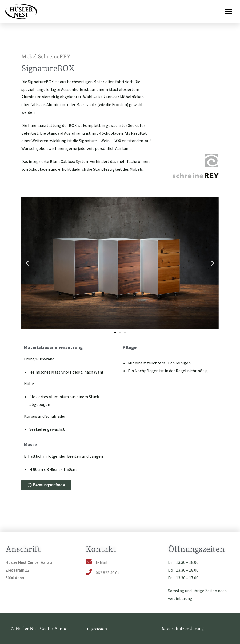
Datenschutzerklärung (182, 628)
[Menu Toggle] (229, 11)
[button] (27, 263)
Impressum (96, 628)
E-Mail (102, 562)
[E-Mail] (89, 562)
